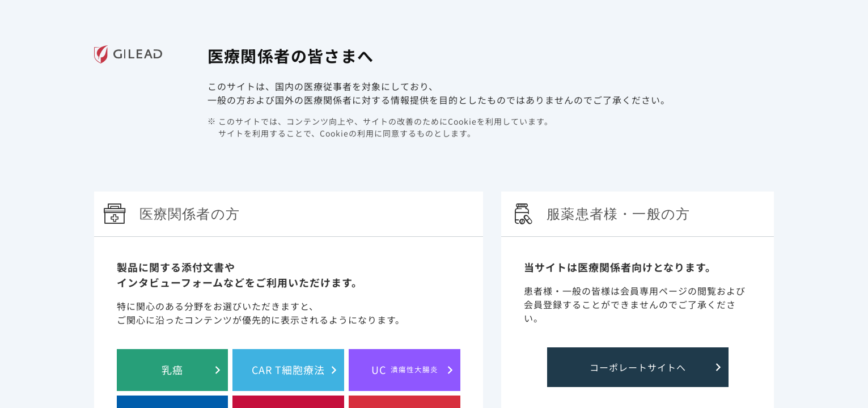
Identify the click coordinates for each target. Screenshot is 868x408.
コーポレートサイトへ (638, 367)
